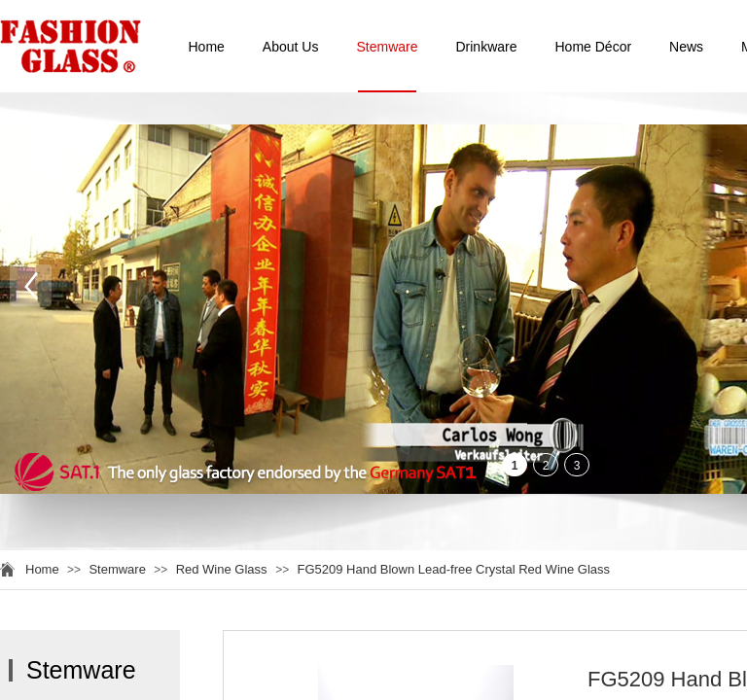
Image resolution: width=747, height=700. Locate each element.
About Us (291, 47)
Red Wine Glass (224, 569)
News (686, 47)
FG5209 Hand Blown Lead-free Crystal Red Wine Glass (454, 569)
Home (207, 47)
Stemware (387, 47)
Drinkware (486, 47)
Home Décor (594, 47)
